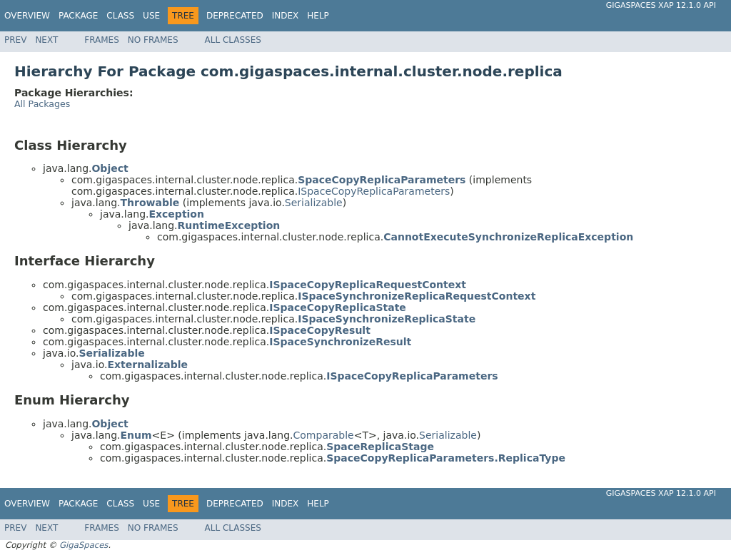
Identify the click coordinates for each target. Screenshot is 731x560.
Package (78, 16)
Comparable (324, 435)
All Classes (233, 40)
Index (286, 16)
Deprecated (235, 16)
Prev (15, 40)
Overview (27, 16)
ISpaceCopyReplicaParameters (374, 191)
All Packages (42, 104)
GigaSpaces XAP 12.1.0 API (661, 5)
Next (46, 40)
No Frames (153, 40)
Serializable (314, 203)
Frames (102, 40)
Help (318, 16)
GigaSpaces (84, 545)
